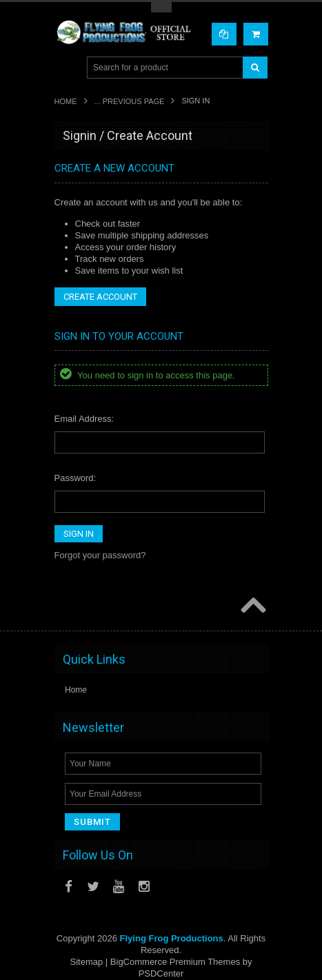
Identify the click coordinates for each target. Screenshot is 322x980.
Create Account (100, 297)
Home (66, 101)
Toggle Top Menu (161, 7)
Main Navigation (67, 68)
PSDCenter (161, 973)
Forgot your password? (100, 555)
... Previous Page (130, 101)
